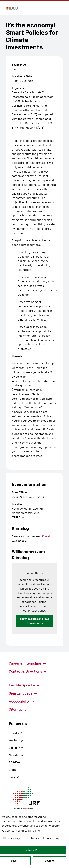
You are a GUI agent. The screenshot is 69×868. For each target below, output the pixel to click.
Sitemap (18, 709)
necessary (12, 838)
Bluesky (15, 733)
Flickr (14, 777)
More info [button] (34, 830)
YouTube (16, 740)
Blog (13, 770)
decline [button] (49, 861)
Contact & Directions (28, 671)
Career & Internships (27, 663)
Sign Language (23, 693)
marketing (52, 838)
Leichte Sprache (24, 685)
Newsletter (16, 755)
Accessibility (21, 701)
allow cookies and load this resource (35, 621)
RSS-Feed (15, 762)
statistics (32, 838)
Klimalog (48, 536)
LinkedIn (16, 748)
